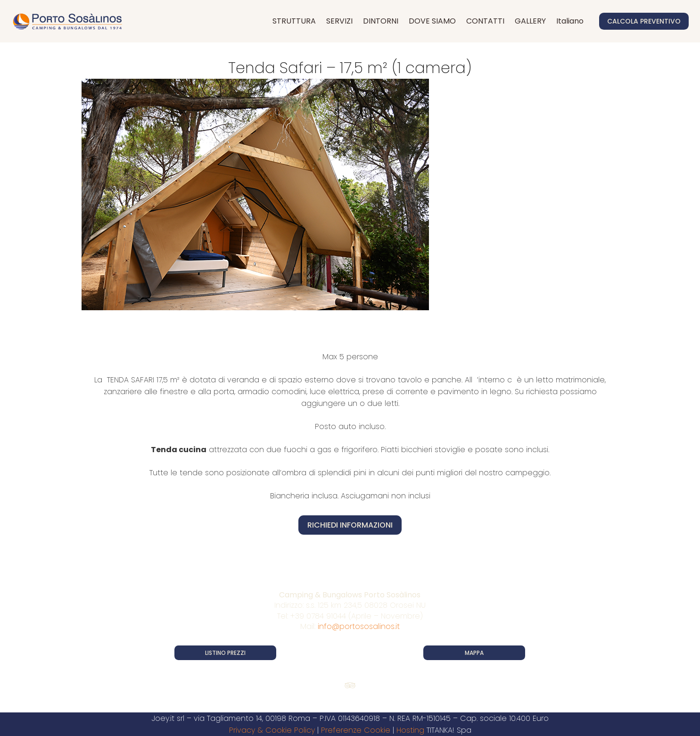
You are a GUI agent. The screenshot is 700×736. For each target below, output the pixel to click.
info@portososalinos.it (359, 626)
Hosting (410, 730)
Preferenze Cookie (356, 730)
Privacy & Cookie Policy (272, 730)
